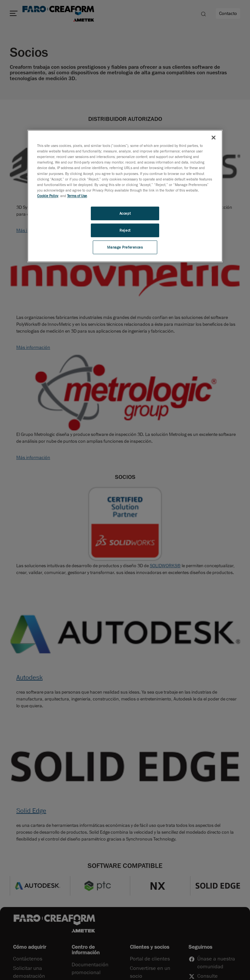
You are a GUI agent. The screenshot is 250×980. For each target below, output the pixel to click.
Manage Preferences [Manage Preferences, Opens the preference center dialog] (125, 247)
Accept (125, 213)
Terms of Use (77, 196)
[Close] (214, 137)
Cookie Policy (48, 196)
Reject (125, 230)
